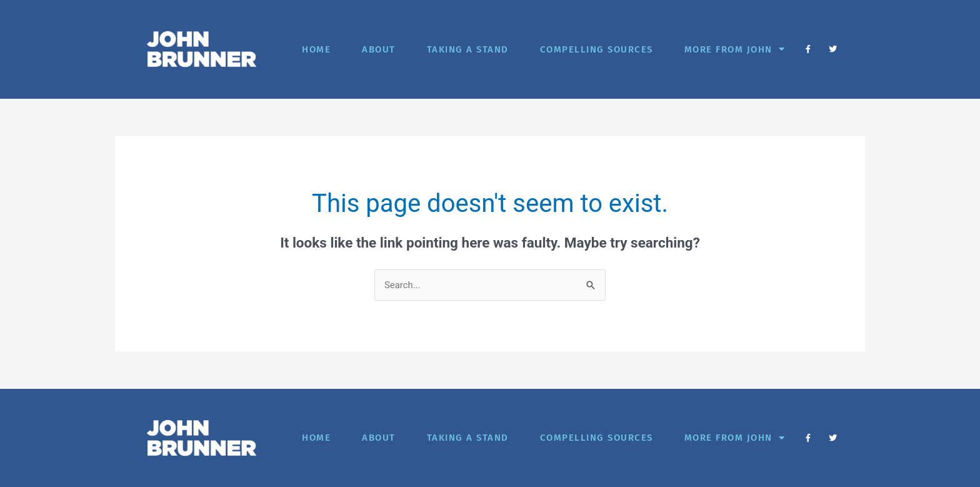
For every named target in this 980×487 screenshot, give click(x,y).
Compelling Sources (597, 49)
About (379, 49)
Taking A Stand (468, 49)
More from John (735, 49)
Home (316, 49)
